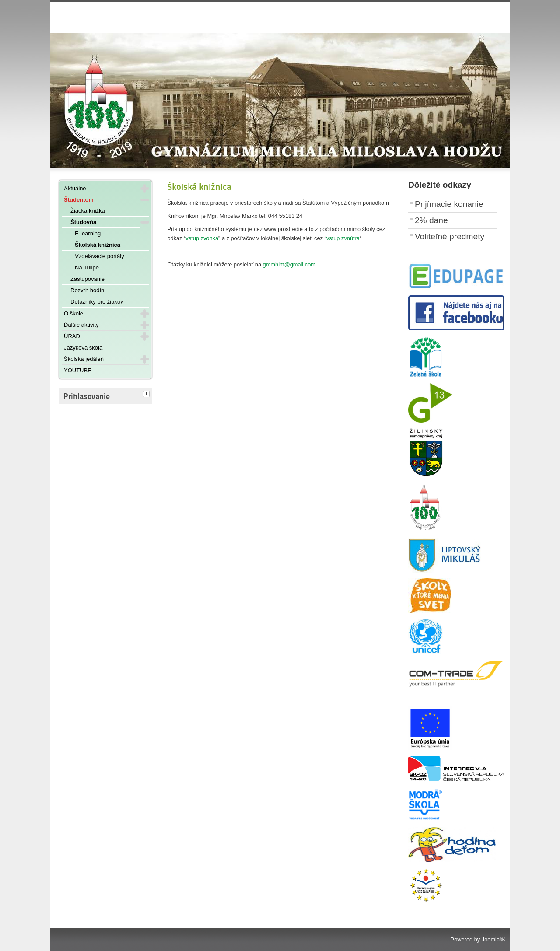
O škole (73, 313)
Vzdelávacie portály (100, 256)
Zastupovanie (87, 279)
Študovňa (83, 222)
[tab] (147, 395)
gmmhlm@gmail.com (289, 264)
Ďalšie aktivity (81, 325)
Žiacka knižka (88, 211)
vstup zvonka (202, 238)
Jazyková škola (83, 348)
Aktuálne (75, 188)
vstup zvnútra (343, 238)
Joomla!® (493, 939)
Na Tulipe (87, 267)
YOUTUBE (78, 370)
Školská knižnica (98, 245)
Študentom (79, 200)
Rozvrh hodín (87, 290)
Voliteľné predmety (450, 236)
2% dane (431, 220)
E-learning (88, 233)
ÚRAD (72, 336)
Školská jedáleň (84, 359)
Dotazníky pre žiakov (97, 302)
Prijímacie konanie (449, 204)
